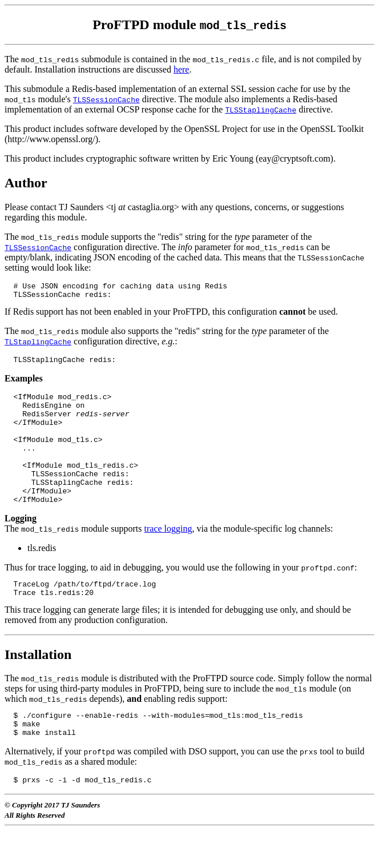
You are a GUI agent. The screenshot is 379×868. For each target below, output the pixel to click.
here (182, 69)
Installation (38, 685)
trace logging (168, 556)
